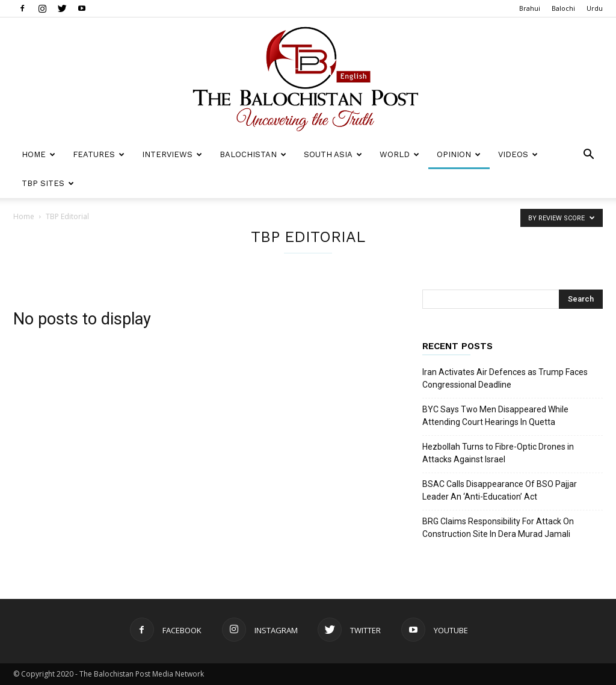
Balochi (563, 8)
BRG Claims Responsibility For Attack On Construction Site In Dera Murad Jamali (498, 528)
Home (38, 154)
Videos (518, 154)
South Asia (333, 154)
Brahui (530, 8)
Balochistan (253, 154)
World (399, 154)
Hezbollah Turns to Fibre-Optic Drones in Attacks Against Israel (498, 453)
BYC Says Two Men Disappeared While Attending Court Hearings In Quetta (495, 416)
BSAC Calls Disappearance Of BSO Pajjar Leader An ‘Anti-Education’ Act (500, 490)
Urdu (595, 8)
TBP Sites (48, 183)
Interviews (172, 154)
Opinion (459, 154)
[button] (588, 156)
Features (99, 154)
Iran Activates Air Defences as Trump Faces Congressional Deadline (505, 378)
